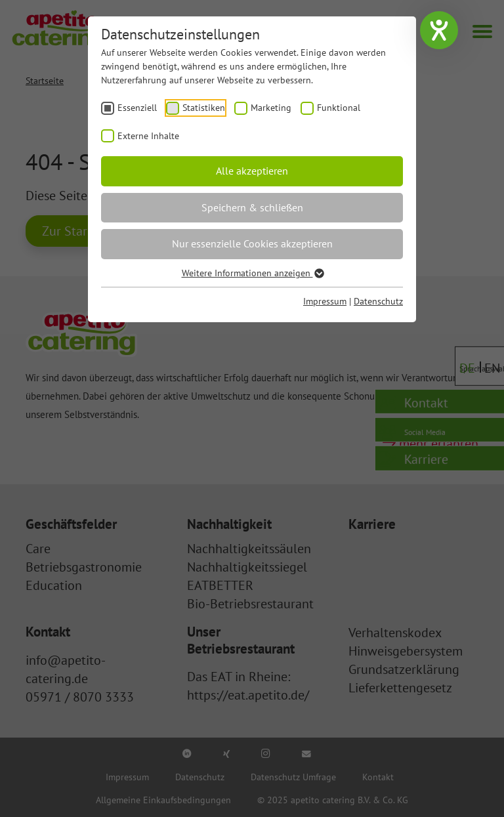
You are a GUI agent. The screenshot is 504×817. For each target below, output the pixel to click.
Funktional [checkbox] (339, 108)
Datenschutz (378, 301)
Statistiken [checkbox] (204, 108)
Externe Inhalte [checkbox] (148, 136)
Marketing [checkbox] (271, 108)
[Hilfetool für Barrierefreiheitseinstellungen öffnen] (439, 30)
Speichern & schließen (252, 207)
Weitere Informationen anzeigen (252, 273)
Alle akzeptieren (252, 171)
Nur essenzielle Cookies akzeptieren (252, 243)
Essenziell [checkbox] (137, 108)
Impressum (325, 301)
